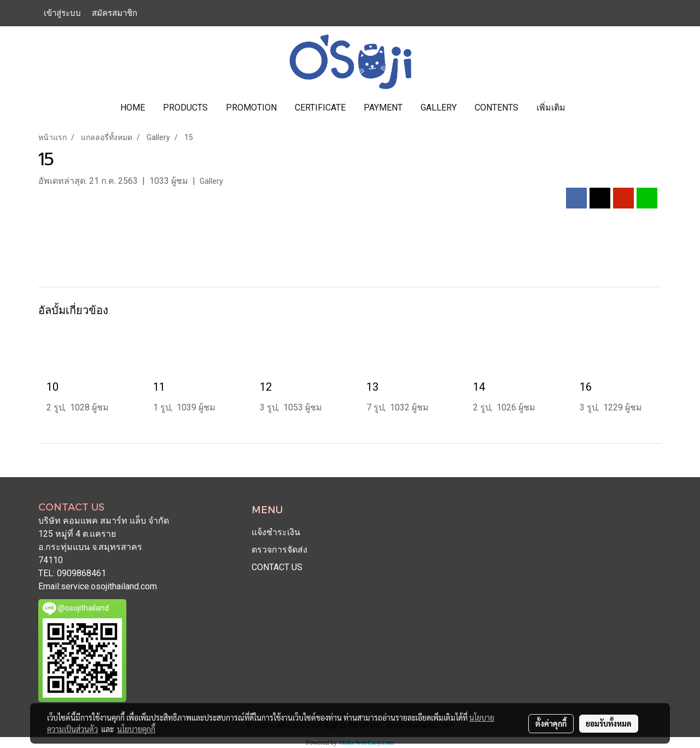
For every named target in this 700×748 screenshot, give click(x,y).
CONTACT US (277, 567)
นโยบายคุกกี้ (136, 729)
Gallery (211, 181)
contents (497, 108)
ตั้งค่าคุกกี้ (551, 723)
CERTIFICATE (320, 108)
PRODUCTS (185, 108)
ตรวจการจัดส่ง (279, 550)
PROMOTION (251, 108)
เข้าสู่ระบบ (62, 13)
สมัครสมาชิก (115, 13)
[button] (584, 108)
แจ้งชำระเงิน (276, 532)
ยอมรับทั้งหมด (609, 723)
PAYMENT (383, 108)
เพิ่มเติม (551, 108)
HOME (133, 108)
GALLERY (439, 108)
